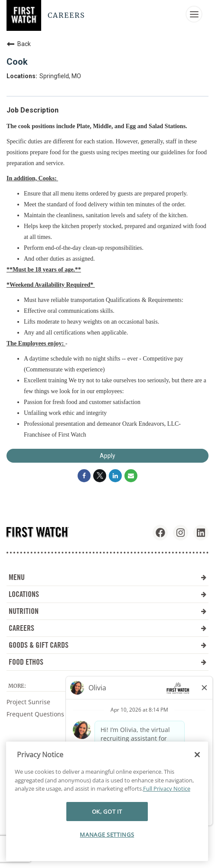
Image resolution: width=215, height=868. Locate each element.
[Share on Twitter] (100, 476)
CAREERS (107, 628)
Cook (17, 62)
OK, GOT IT (107, 812)
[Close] (197, 755)
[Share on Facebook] (84, 476)
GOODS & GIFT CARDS (107, 645)
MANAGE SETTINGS (107, 835)
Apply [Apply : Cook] (107, 456)
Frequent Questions (35, 714)
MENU (107, 577)
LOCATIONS (107, 594)
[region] (107, 801)
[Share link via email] (131, 476)
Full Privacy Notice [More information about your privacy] (167, 788)
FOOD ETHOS (107, 662)
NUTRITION (107, 611)
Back (19, 44)
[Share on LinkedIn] (115, 476)
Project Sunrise (28, 702)
